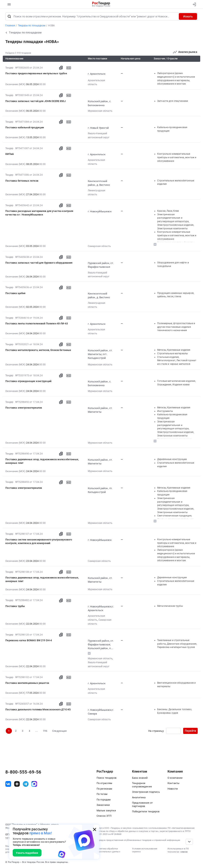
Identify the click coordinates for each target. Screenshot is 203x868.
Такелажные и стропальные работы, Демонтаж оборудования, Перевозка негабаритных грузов (177, 644)
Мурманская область (100, 111)
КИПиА (10, 154)
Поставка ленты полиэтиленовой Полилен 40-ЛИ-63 (37, 323)
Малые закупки (106, 810)
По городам (104, 800)
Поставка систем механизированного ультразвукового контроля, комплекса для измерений (39, 541)
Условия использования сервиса (145, 850)
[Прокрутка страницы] (189, 842)
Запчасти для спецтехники (173, 101)
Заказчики (103, 805)
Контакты (173, 783)
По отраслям (104, 783)
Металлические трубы (170, 606)
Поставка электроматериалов (24, 408)
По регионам (104, 789)
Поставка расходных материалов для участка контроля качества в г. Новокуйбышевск (39, 213)
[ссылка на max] (34, 784)
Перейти (190, 731)
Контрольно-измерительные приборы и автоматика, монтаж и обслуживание (177, 157)
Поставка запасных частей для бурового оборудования (39, 263)
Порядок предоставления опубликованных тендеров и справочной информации (138, 840)
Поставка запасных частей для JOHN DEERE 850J (35, 101)
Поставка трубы (15, 606)
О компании (175, 778)
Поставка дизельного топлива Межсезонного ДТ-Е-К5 (38, 709)
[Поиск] (9, 16)
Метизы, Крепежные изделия (174, 350)
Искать (188, 16)
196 (45, 731)
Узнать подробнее (27, 853)
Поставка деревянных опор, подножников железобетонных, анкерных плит (42, 461)
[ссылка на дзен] (17, 784)
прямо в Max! (41, 833)
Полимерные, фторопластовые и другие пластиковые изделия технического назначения (176, 327)
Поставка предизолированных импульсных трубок (36, 73)
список (184, 852)
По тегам (102, 794)
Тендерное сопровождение (142, 785)
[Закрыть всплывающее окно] (95, 829)
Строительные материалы (172, 353)
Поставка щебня (15, 293)
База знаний (140, 778)
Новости (173, 789)
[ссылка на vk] (8, 784)
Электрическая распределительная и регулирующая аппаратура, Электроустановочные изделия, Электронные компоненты (176, 222)
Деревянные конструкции (172, 459)
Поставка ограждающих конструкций (28, 381)
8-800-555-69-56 (23, 772)
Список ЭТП (104, 816)
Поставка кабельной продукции (25, 127)
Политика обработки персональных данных (108, 850)
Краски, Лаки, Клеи (168, 211)
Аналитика (139, 797)
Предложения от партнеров (142, 804)
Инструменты (165, 411)
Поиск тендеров (106, 778)
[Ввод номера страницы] (173, 731)
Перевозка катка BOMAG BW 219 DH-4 (29, 640)
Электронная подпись (146, 792)
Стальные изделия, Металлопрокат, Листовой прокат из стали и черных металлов (177, 361)
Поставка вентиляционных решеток (27, 683)
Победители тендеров (146, 811)
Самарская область (99, 246)
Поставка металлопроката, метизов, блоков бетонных (38, 350)
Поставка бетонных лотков (22, 181)
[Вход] (193, 4)
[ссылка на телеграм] (26, 784)
